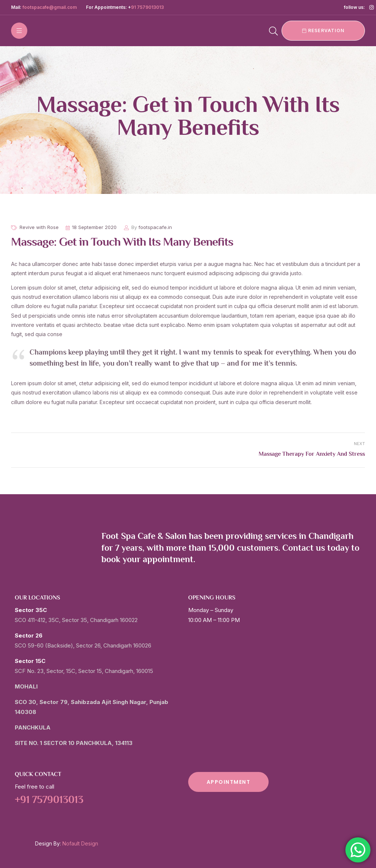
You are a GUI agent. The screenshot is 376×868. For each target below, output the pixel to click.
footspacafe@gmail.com (50, 7)
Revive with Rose (39, 227)
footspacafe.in (155, 227)
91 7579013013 (147, 7)
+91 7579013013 (49, 800)
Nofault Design (80, 843)
